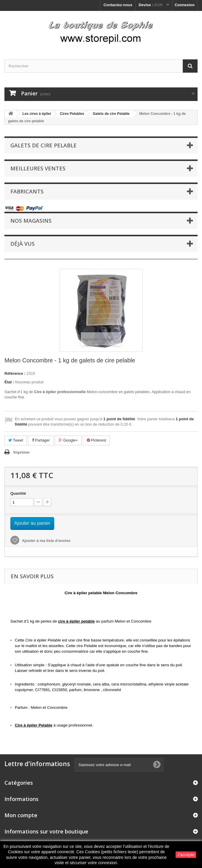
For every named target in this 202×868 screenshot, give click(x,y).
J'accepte (186, 855)
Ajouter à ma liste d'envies (46, 541)
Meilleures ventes (38, 168)
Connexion (185, 5)
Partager (41, 440)
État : (9, 382)
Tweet (16, 440)
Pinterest (97, 440)
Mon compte (21, 815)
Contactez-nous (118, 5)
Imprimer (22, 452)
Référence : (15, 373)
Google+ (68, 440)
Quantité (18, 493)
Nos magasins (31, 221)
